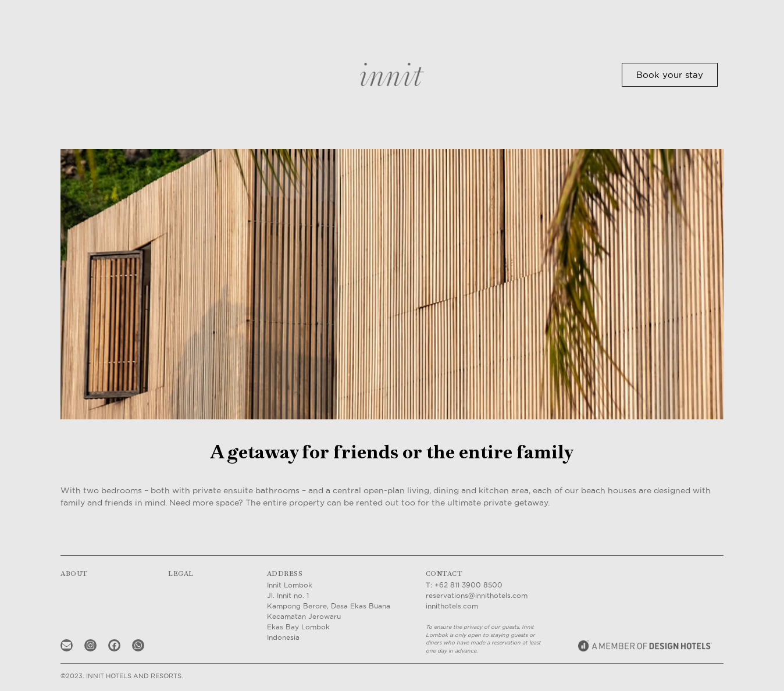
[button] (670, 75)
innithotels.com (452, 606)
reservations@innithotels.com (477, 595)
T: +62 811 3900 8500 (464, 585)
